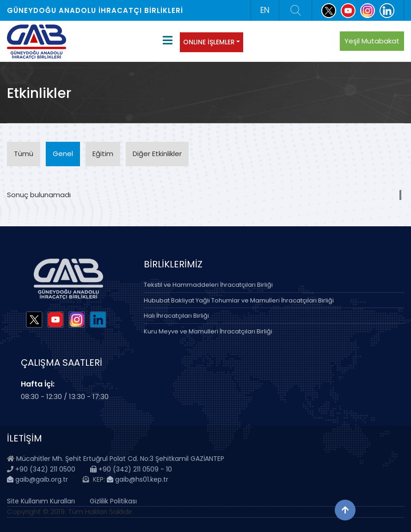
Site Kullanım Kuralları (41, 501)
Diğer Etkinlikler (157, 154)
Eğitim (103, 154)
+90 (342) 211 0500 (45, 469)
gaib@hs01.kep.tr (138, 479)
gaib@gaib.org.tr (37, 479)
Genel (63, 154)
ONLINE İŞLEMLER (209, 42)
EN (265, 10)
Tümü (24, 154)
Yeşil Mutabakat (372, 41)
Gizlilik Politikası (113, 501)
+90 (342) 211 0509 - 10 (131, 469)
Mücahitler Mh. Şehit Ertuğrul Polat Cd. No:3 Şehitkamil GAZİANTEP (120, 459)
